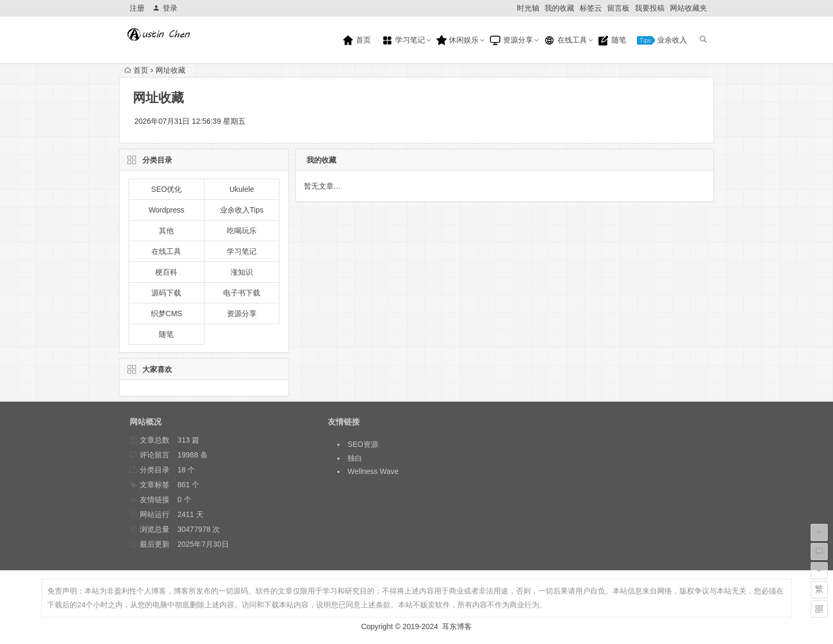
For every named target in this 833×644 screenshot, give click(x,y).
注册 (137, 8)
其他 (166, 231)
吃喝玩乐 (242, 231)
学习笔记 (403, 40)
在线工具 (565, 40)
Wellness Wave (373, 471)
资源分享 (511, 40)
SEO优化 (167, 189)
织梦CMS (167, 313)
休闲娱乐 (457, 40)
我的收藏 (559, 8)
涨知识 (242, 272)
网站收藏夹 (688, 8)
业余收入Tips (242, 210)
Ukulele (242, 189)
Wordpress (167, 210)
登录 (165, 8)
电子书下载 (242, 293)
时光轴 (528, 8)
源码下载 (166, 293)
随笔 (612, 40)
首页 (356, 40)
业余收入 (662, 40)
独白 (355, 458)
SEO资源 (363, 444)
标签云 (591, 8)
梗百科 (166, 272)
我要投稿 (650, 8)
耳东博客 (457, 626)
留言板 (618, 8)
